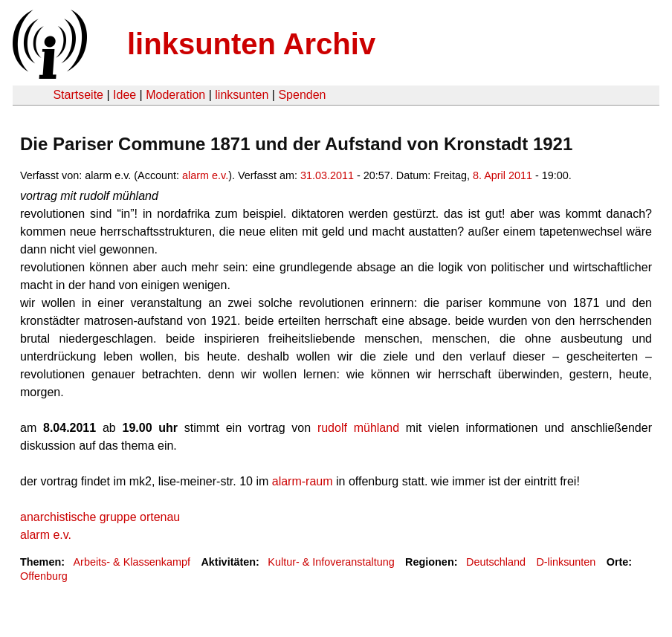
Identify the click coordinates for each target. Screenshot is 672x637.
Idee (125, 95)
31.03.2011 (327, 175)
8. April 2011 (503, 175)
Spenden (302, 95)
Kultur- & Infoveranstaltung (331, 562)
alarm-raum (303, 481)
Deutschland (496, 562)
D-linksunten (566, 562)
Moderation (175, 95)
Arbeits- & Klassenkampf (132, 562)
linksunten (242, 95)
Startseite (78, 95)
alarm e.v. (205, 175)
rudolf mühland (358, 428)
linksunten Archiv (251, 44)
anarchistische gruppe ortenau (100, 517)
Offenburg (44, 576)
